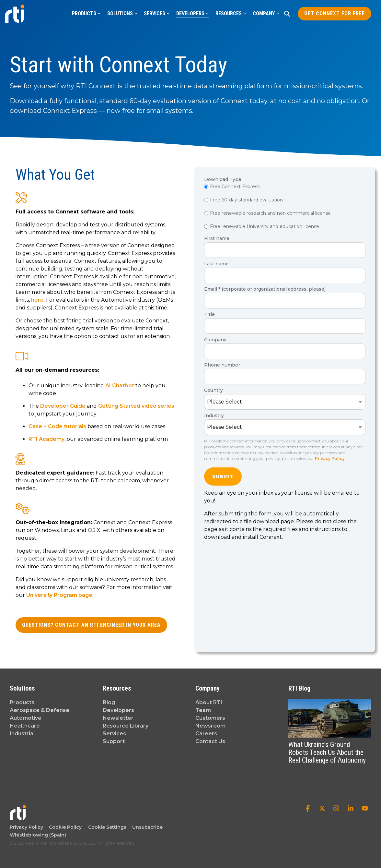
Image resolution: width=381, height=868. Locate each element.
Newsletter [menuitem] (118, 718)
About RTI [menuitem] (209, 702)
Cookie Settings (107, 827)
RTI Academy (46, 439)
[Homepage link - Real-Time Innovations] (18, 817)
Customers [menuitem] (210, 718)
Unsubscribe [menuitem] (146, 827)
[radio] (285, 187)
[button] (308, 809)
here (37, 300)
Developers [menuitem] (118, 710)
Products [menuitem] (22, 702)
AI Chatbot (120, 386)
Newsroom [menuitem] (210, 726)
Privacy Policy (330, 458)
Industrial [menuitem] (22, 734)
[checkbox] (285, 207)
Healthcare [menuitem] (25, 726)
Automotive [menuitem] (26, 718)
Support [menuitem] (114, 741)
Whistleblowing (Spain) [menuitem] (38, 835)
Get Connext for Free (335, 13)
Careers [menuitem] (206, 734)
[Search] (287, 14)
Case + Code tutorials (57, 426)
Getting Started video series (136, 406)
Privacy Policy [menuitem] (26, 827)
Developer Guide (63, 406)
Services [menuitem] (114, 734)
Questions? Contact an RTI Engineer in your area (91, 625)
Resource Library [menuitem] (126, 726)
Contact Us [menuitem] (210, 741)
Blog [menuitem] (109, 702)
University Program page (59, 595)
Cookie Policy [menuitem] (64, 827)
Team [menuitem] (203, 710)
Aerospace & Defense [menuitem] (40, 710)
